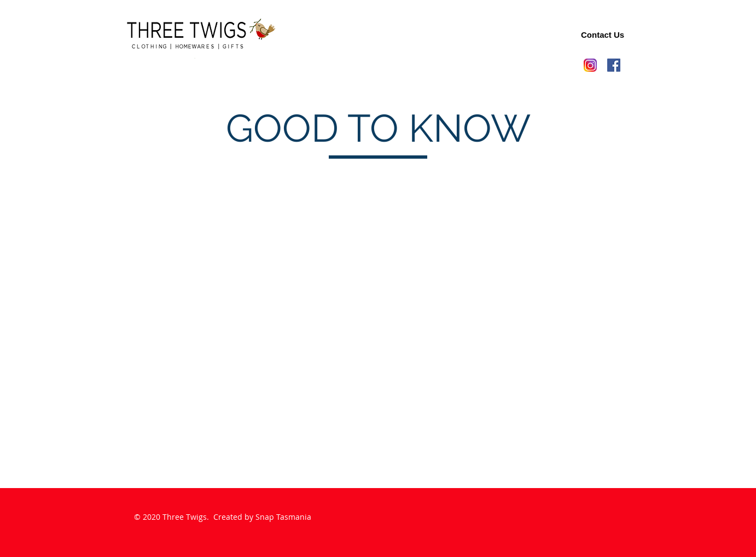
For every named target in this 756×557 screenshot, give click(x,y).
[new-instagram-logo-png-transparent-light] (590, 65)
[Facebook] (614, 65)
